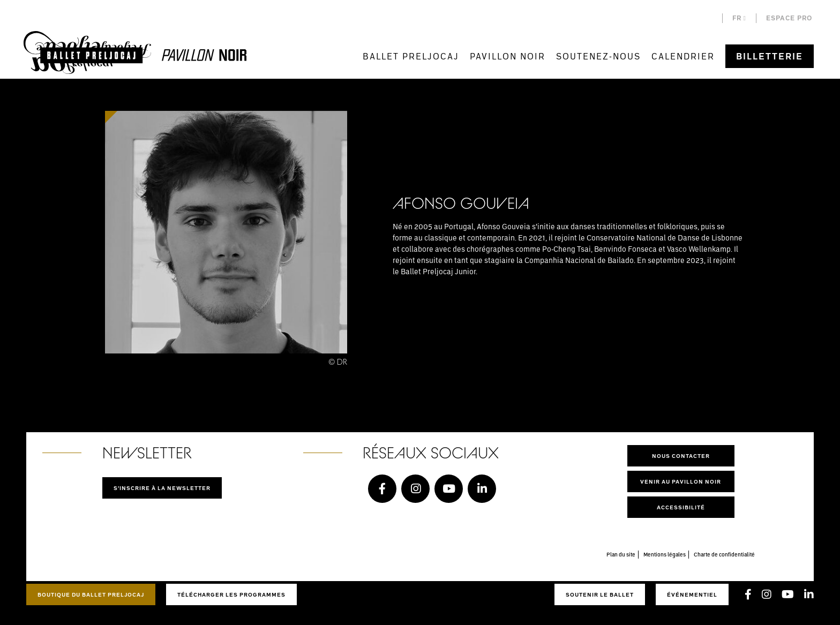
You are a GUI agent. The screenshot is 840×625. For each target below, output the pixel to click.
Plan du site (621, 554)
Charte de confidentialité (724, 554)
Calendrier (683, 56)
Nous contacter (681, 456)
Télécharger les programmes (231, 594)
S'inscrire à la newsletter (162, 488)
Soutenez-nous (598, 56)
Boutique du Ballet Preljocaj (91, 594)
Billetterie (770, 56)
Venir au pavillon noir (681, 481)
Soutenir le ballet (600, 594)
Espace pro (789, 18)
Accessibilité (681, 507)
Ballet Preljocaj (411, 56)
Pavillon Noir (508, 56)
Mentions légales (665, 554)
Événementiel (692, 594)
